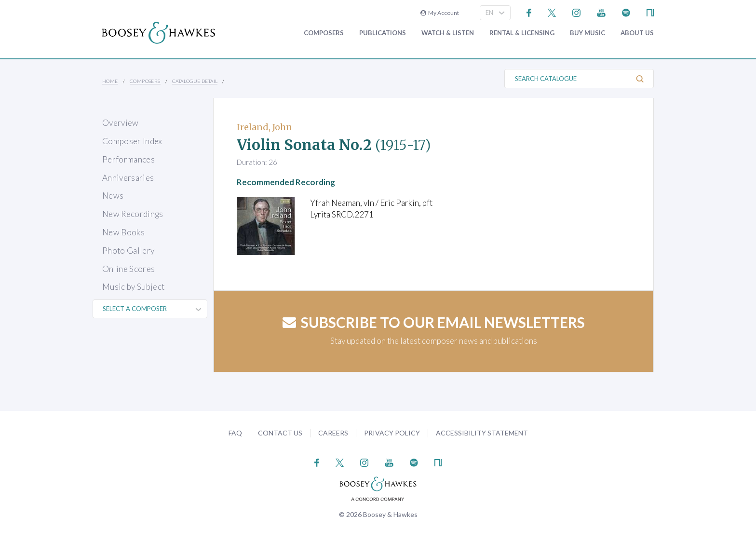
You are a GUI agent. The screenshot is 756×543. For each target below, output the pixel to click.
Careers (333, 433)
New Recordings (133, 214)
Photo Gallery (128, 251)
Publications (383, 33)
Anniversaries (128, 178)
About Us (637, 33)
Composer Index (132, 141)
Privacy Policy (392, 433)
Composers (324, 33)
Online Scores (128, 269)
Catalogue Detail (195, 81)
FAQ (235, 433)
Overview (121, 123)
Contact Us (280, 433)
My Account (440, 13)
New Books (123, 232)
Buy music (587, 33)
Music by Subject (133, 287)
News (113, 196)
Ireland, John (264, 127)
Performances (128, 159)
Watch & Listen (448, 33)
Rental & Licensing (522, 33)
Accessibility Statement (482, 433)
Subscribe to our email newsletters (434, 322)
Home (110, 81)
